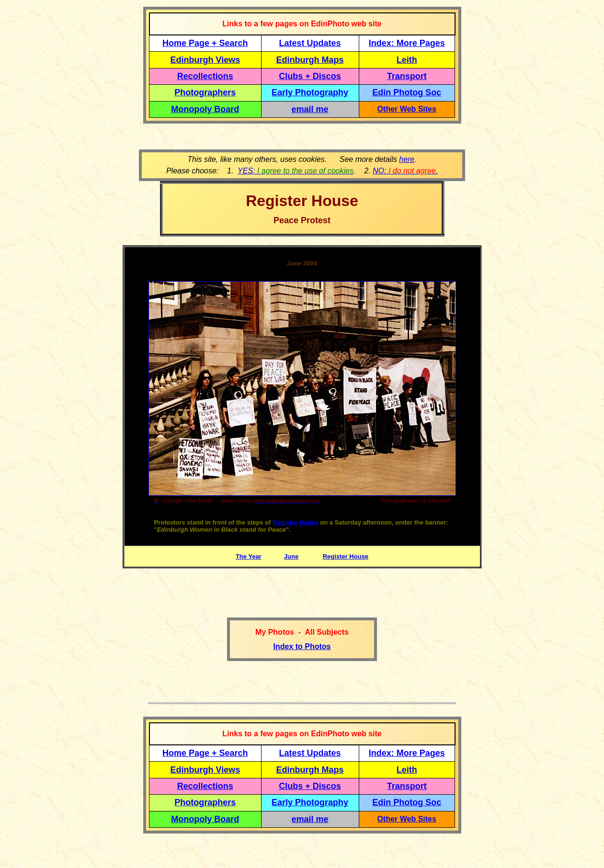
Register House (295, 522)
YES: (296, 171)
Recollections (205, 76)
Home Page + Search (205, 43)
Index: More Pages (407, 43)
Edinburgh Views (205, 60)
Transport (407, 76)
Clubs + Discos (310, 76)
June (291, 556)
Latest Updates (310, 43)
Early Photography (310, 92)
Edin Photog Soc (407, 92)
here (407, 159)
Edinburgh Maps (310, 60)
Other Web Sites (407, 109)
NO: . (405, 171)
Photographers (205, 92)
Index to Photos (302, 646)
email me (310, 109)
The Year (249, 556)
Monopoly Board (205, 109)
